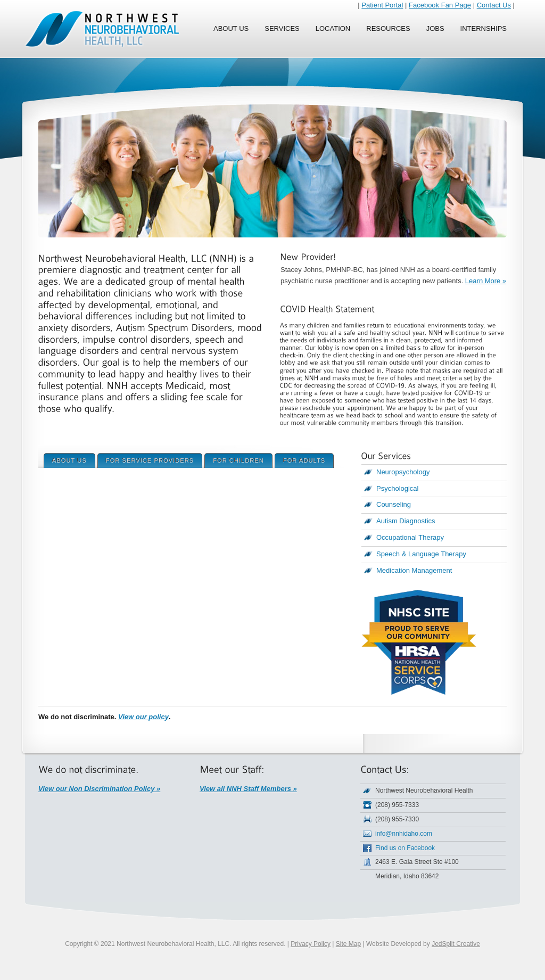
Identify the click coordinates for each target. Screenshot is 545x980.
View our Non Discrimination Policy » (99, 789)
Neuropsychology (403, 472)
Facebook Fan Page (440, 5)
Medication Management (414, 570)
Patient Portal (382, 5)
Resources (388, 28)
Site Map (348, 944)
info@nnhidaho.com (404, 834)
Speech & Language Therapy (421, 554)
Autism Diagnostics (406, 521)
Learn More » (486, 281)
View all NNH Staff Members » (248, 789)
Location (333, 28)
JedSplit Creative (456, 944)
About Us (231, 28)
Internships (484, 28)
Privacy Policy (311, 944)
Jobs (435, 28)
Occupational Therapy (410, 537)
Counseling (394, 504)
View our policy (143, 717)
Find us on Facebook (405, 848)
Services (282, 28)
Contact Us (494, 5)
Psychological (398, 488)
